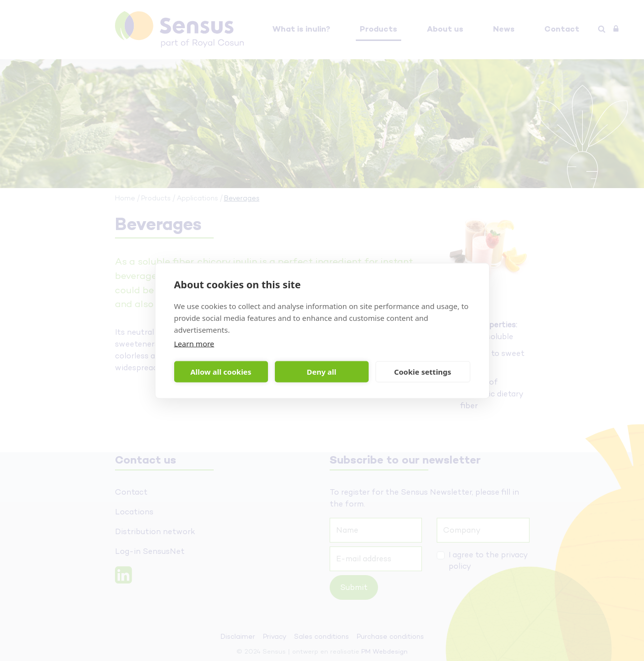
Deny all (321, 372)
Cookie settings (423, 372)
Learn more (194, 343)
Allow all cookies (221, 372)
